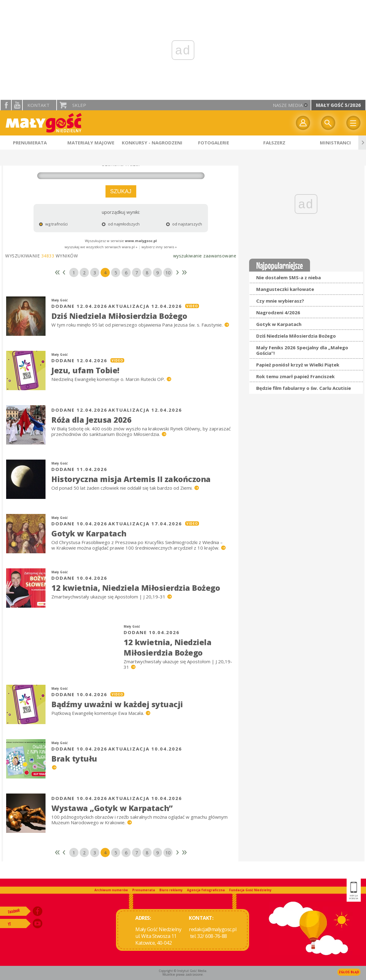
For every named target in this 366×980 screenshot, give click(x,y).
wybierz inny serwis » (159, 247)
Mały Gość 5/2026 (338, 105)
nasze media (288, 105)
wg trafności (53, 224)
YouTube (17, 105)
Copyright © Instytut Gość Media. (183, 971)
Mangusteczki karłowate (285, 289)
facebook (6, 105)
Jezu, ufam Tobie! (85, 370)
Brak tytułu (74, 759)
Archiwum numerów (111, 890)
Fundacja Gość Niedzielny (250, 890)
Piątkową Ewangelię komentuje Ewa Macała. (98, 713)
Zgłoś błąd (349, 972)
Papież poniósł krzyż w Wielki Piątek (298, 365)
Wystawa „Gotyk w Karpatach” (112, 808)
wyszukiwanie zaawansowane (205, 256)
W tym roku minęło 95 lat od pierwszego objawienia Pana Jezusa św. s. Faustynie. (138, 325)
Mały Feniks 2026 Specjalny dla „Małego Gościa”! (302, 350)
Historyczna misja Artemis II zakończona (131, 479)
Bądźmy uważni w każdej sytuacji (117, 704)
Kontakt (38, 105)
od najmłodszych (117, 224)
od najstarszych (175, 224)
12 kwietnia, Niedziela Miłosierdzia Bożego (136, 588)
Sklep (79, 105)
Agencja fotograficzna (206, 890)
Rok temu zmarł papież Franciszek (295, 376)
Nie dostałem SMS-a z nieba (288, 277)
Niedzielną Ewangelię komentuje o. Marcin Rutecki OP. (109, 379)
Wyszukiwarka (328, 123)
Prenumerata (144, 890)
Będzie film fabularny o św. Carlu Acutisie (304, 388)
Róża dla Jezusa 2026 (91, 420)
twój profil (303, 123)
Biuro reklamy (171, 890)
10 (168, 272)
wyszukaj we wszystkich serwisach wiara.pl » (101, 247)
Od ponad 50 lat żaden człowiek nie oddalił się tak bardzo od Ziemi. (123, 488)
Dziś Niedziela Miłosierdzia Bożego (119, 316)
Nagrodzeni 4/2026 (278, 312)
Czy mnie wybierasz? (280, 301)
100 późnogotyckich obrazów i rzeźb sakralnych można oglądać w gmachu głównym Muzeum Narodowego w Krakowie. (139, 820)
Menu (353, 123)
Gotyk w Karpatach (89, 533)
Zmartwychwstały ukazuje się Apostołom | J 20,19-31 (109, 597)
